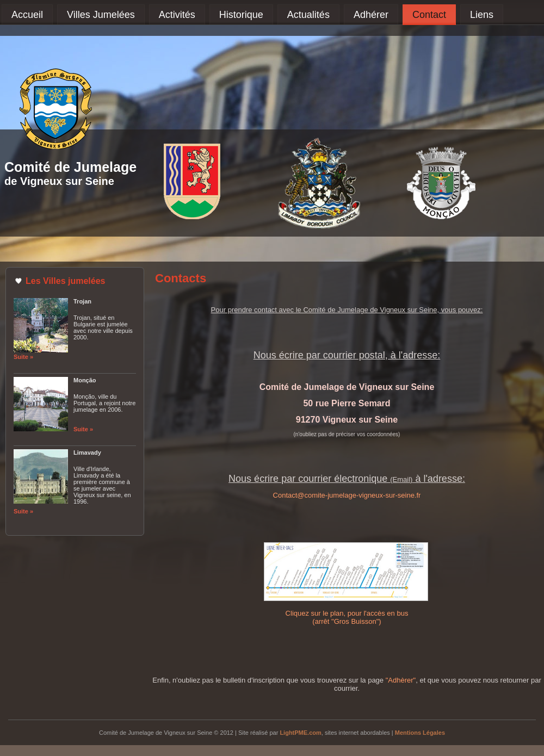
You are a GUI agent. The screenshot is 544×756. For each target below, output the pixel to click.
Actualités (308, 15)
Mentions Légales (420, 733)
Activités (177, 15)
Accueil (27, 15)
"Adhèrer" (401, 680)
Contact (429, 15)
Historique (241, 15)
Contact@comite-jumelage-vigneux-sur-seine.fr (347, 495)
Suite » (23, 357)
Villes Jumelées (101, 15)
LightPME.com (300, 733)
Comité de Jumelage (70, 167)
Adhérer (371, 15)
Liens (482, 15)
